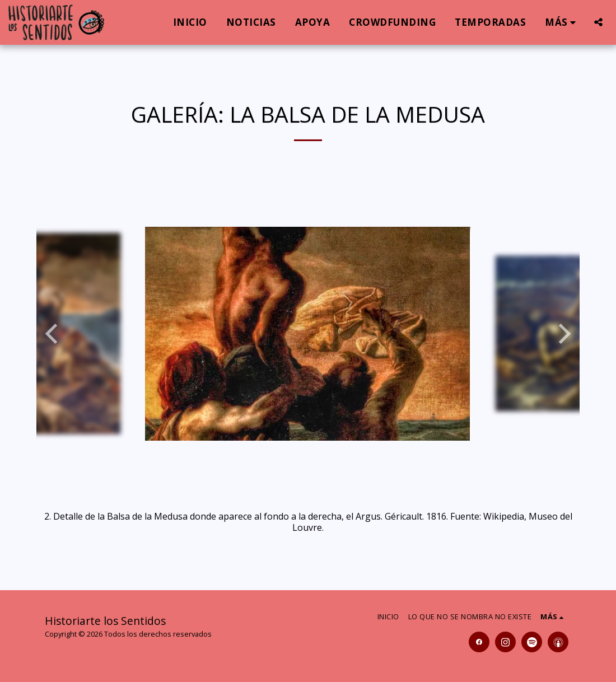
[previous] (53, 334)
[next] (563, 334)
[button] (598, 22)
